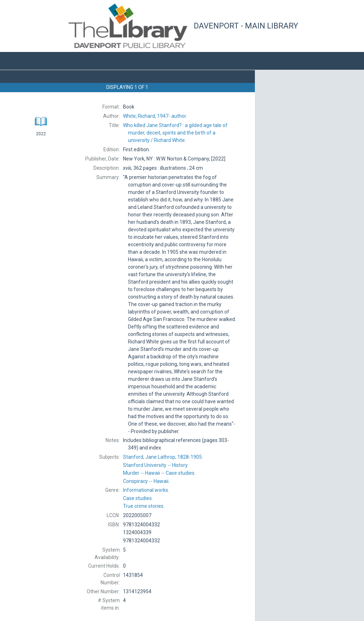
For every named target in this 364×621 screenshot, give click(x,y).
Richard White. (175, 133)
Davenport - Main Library (246, 26)
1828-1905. (163, 457)
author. (155, 116)
